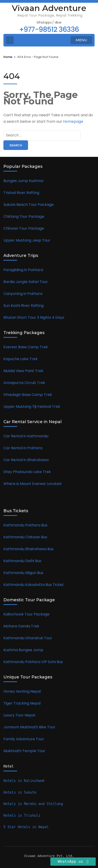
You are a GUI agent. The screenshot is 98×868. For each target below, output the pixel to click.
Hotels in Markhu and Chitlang (34, 804)
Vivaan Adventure (49, 8)
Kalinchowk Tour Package (27, 614)
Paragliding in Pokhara (24, 270)
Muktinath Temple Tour (25, 751)
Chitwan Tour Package (24, 228)
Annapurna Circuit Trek (25, 383)
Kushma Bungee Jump (23, 650)
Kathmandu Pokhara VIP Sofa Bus (33, 662)
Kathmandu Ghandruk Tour (28, 638)
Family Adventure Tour (24, 739)
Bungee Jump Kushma (24, 181)
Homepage (73, 121)
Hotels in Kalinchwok (25, 781)
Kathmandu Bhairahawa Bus (29, 549)
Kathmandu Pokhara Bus (26, 525)
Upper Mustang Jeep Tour (27, 240)
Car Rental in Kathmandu (26, 436)
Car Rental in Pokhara (23, 448)
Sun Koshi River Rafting (24, 306)
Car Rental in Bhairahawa (26, 460)
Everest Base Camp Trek (26, 347)
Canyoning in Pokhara (23, 294)
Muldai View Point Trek (23, 371)
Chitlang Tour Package (24, 216)
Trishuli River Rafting (22, 193)
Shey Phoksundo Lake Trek (27, 472)
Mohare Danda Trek (21, 626)
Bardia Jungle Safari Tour (26, 282)
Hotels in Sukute (21, 792)
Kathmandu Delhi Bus (23, 561)
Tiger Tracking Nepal (22, 703)
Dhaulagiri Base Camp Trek (28, 395)
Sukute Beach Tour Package (29, 205)
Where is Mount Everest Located (32, 484)
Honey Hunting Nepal (23, 691)
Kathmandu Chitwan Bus (26, 537)
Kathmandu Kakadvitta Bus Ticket (34, 585)
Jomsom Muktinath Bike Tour (30, 727)
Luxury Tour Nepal (20, 715)
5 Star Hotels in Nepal (26, 827)
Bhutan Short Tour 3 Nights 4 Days (34, 317)
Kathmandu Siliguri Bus (24, 573)
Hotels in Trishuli (22, 816)
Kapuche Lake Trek (21, 359)
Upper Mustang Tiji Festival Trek (32, 407)
